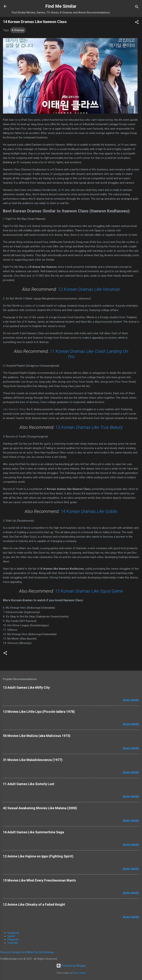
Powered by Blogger (71, 966)
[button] (137, 23)
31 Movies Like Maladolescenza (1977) (33, 760)
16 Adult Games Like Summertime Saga (33, 832)
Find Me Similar (61, 6)
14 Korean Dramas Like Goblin (89, 511)
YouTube (13, 943)
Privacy (4, 952)
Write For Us (34, 952)
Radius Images (79, 973)
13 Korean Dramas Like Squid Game (89, 591)
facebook (13, 933)
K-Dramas (18, 30)
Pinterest (13, 940)
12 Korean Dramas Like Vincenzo (89, 289)
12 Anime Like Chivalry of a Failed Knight (34, 904)
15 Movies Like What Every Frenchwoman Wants (39, 880)
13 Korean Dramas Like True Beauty (89, 427)
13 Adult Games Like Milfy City (26, 687)
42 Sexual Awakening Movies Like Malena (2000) (40, 808)
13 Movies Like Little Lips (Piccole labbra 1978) (39, 712)
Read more (131, 700)
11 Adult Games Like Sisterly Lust (29, 784)
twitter (11, 936)
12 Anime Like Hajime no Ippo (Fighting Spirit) (38, 856)
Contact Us (18, 952)
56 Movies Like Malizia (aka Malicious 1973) (37, 736)
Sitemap (49, 952)
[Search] (137, 7)
